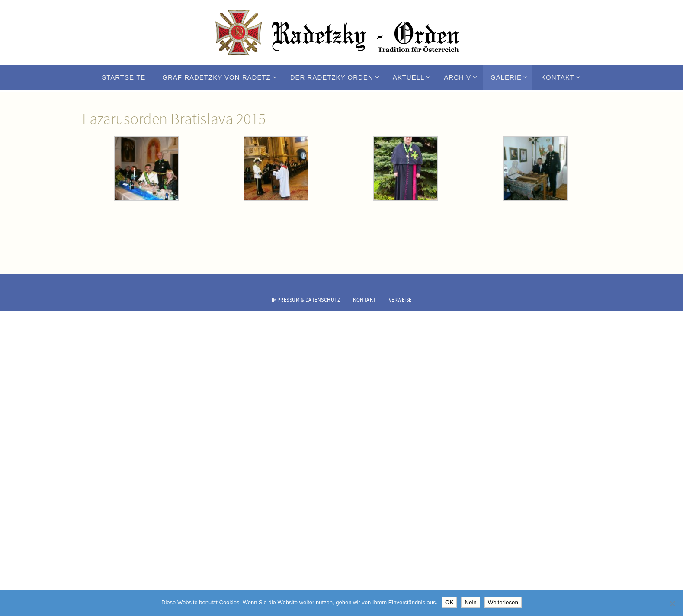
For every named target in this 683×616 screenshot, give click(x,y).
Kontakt (364, 300)
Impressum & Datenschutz (306, 300)
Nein (470, 602)
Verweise (400, 300)
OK (449, 602)
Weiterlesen (503, 602)
